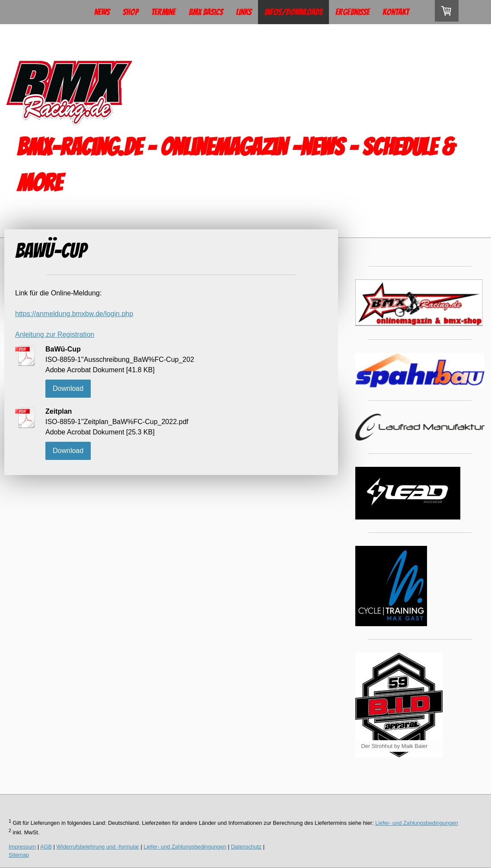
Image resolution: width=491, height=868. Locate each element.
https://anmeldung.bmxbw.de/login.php (74, 314)
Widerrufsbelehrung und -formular (98, 847)
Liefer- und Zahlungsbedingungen (416, 823)
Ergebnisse (352, 12)
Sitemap (19, 855)
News (102, 12)
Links (244, 12)
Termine (163, 12)
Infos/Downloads (293, 12)
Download (68, 388)
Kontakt (396, 12)
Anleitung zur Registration (55, 334)
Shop (131, 12)
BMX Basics (206, 12)
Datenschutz (246, 847)
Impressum (22, 847)
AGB (46, 847)
